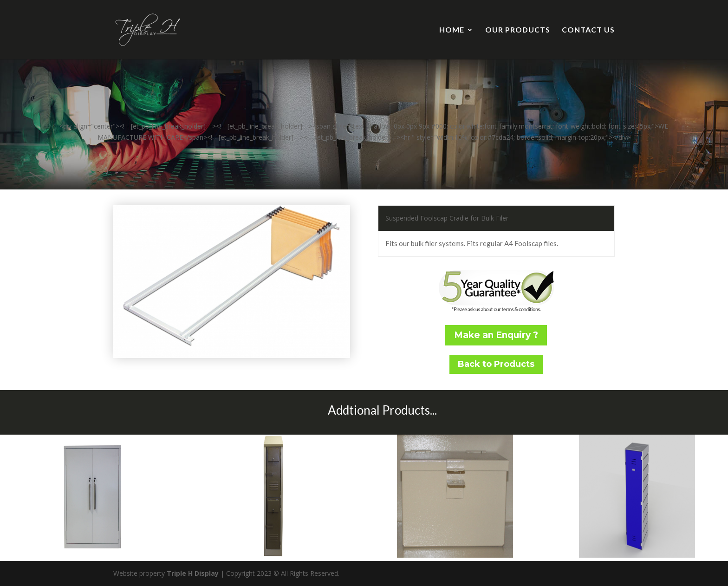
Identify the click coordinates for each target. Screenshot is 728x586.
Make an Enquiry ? (496, 335)
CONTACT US (588, 30)
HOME (452, 30)
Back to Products (496, 364)
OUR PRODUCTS (518, 30)
